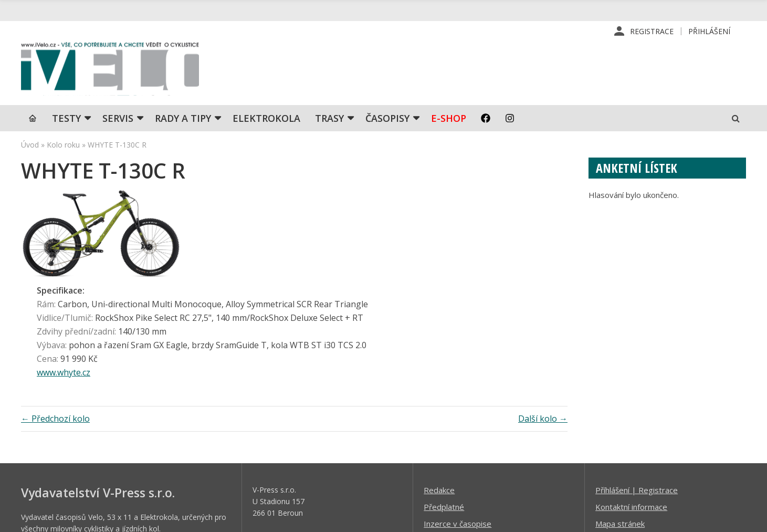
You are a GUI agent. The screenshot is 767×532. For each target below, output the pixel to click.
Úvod (30, 145)
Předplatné (444, 411)
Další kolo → (543, 324)
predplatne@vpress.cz (314, 453)
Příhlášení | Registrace (637, 394)
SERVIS (118, 118)
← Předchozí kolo (55, 324)
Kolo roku (63, 145)
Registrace (652, 31)
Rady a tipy (183, 118)
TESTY (66, 118)
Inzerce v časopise (458, 428)
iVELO (110, 69)
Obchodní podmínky (459, 462)
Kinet (736, 518)
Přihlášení (709, 31)
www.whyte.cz (221, 278)
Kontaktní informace (631, 411)
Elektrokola (266, 118)
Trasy (329, 118)
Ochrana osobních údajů (467, 478)
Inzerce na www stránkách (471, 445)
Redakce (439, 394)
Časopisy (387, 118)
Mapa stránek (620, 428)
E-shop (449, 118)
